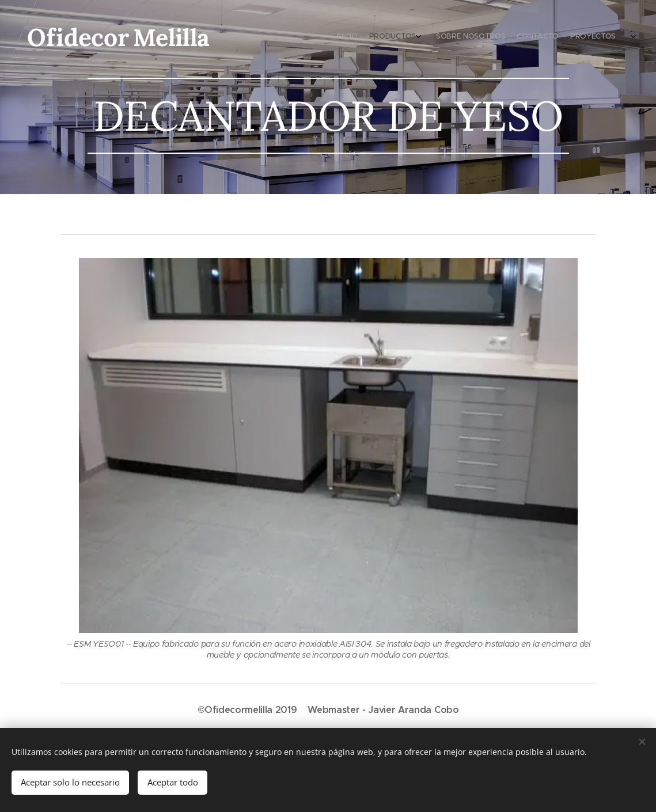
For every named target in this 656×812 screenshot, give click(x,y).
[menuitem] (571, 37)
